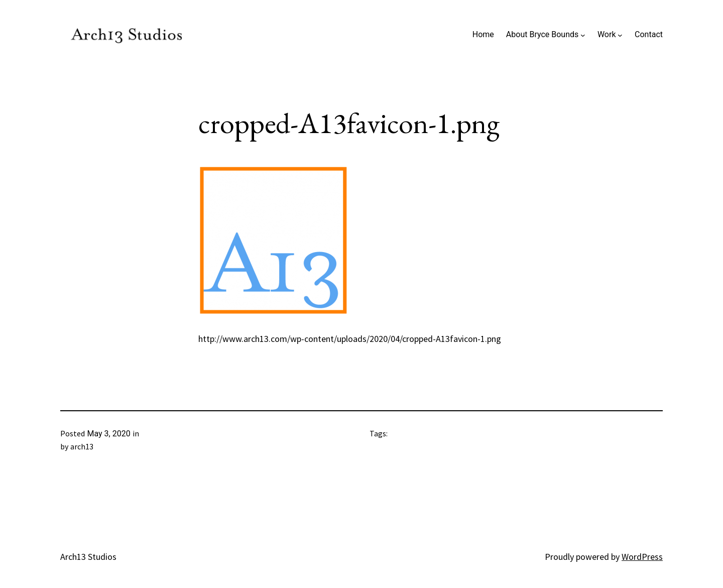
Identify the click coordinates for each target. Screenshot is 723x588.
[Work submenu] (620, 35)
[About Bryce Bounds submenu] (583, 35)
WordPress (642, 557)
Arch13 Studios (88, 557)
